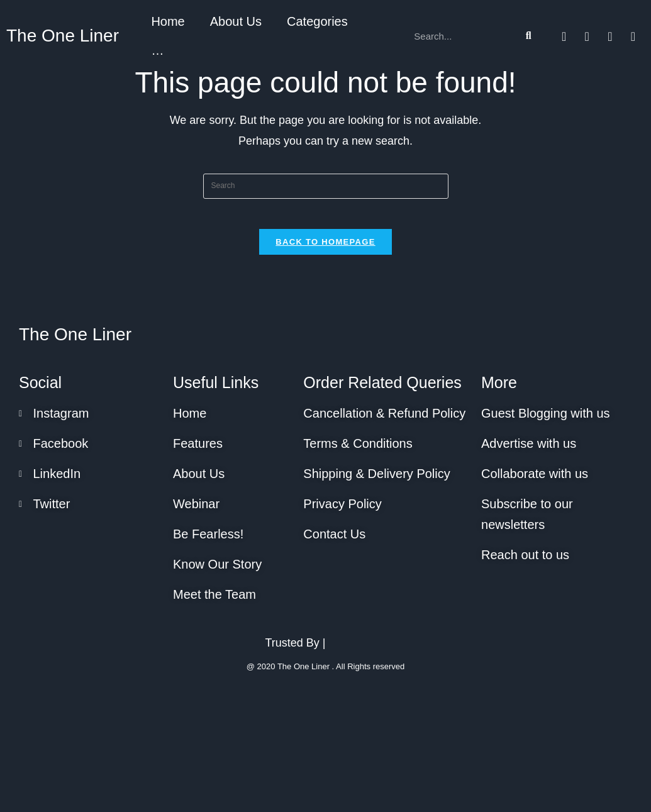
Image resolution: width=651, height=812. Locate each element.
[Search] (529, 36)
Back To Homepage (325, 249)
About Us (236, 21)
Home (168, 21)
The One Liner (63, 36)
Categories (317, 21)
